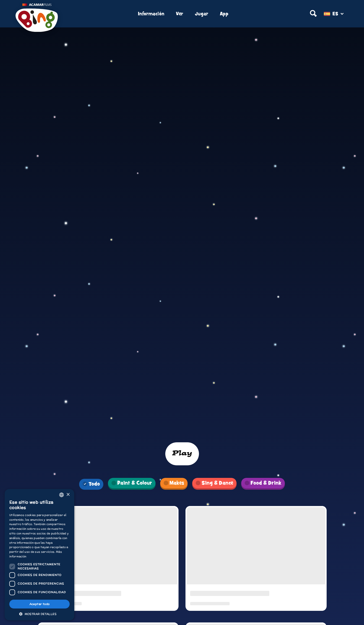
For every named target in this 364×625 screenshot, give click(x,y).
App (224, 14)
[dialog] (39, 555)
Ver (180, 14)
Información (151, 14)
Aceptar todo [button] (40, 604)
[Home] (71, 14)
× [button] (68, 495)
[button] (39, 614)
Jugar (201, 14)
